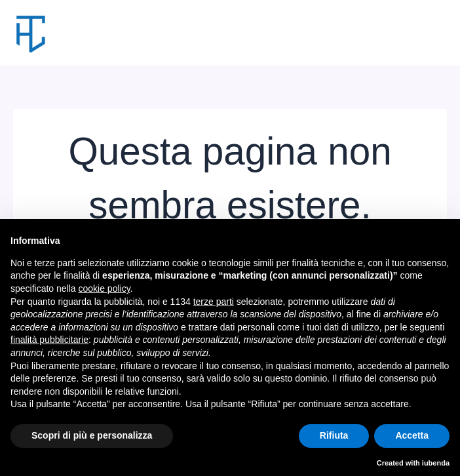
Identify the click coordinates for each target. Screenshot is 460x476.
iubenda (436, 463)
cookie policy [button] (105, 288)
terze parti (214, 302)
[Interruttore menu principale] (432, 33)
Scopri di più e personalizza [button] (92, 435)
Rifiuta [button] (334, 435)
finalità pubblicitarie (49, 340)
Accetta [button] (412, 435)
